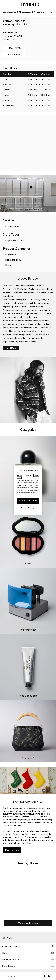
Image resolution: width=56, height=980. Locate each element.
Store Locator (9, 12)
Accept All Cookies (28, 501)
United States (40, 12)
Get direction (14, 55)
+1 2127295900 (14, 48)
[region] (28, 490)
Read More (11, 348)
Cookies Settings (28, 508)
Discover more (12, 850)
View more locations (28, 923)
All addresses (25, 12)
